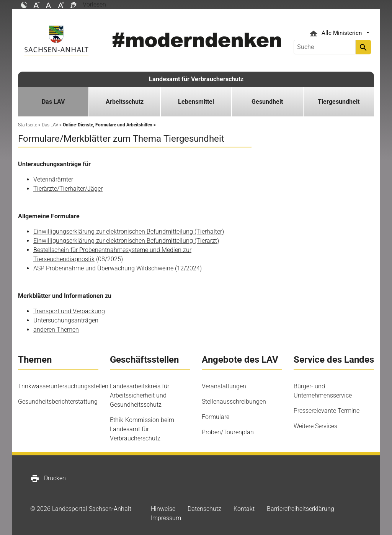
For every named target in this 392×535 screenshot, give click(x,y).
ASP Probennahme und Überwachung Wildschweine (103, 268)
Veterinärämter (53, 179)
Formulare (216, 417)
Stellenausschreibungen (234, 402)
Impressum (166, 518)
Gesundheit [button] (267, 102)
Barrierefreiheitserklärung (301, 509)
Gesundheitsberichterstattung (58, 402)
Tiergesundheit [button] (339, 102)
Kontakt (244, 509)
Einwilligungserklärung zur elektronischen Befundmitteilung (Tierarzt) (126, 241)
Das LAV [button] (53, 102)
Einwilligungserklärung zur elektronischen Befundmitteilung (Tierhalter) (129, 232)
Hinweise (163, 509)
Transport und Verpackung (69, 311)
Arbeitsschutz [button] (125, 102)
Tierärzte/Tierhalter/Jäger (68, 189)
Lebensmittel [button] (196, 102)
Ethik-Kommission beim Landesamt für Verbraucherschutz (142, 429)
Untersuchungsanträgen (66, 320)
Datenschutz (204, 509)
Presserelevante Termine (327, 411)
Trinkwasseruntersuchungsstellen (63, 386)
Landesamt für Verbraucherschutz (196, 79)
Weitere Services (315, 426)
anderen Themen (56, 330)
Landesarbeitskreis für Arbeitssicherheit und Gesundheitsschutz (140, 395)
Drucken (48, 478)
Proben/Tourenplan (228, 432)
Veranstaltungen (224, 386)
